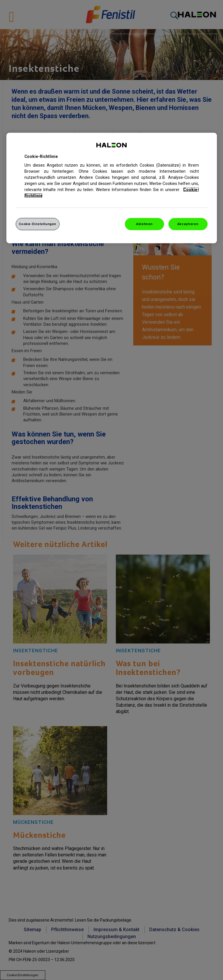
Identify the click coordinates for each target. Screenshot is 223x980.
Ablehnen (144, 224)
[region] (112, 188)
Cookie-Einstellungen (38, 224)
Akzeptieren (188, 224)
